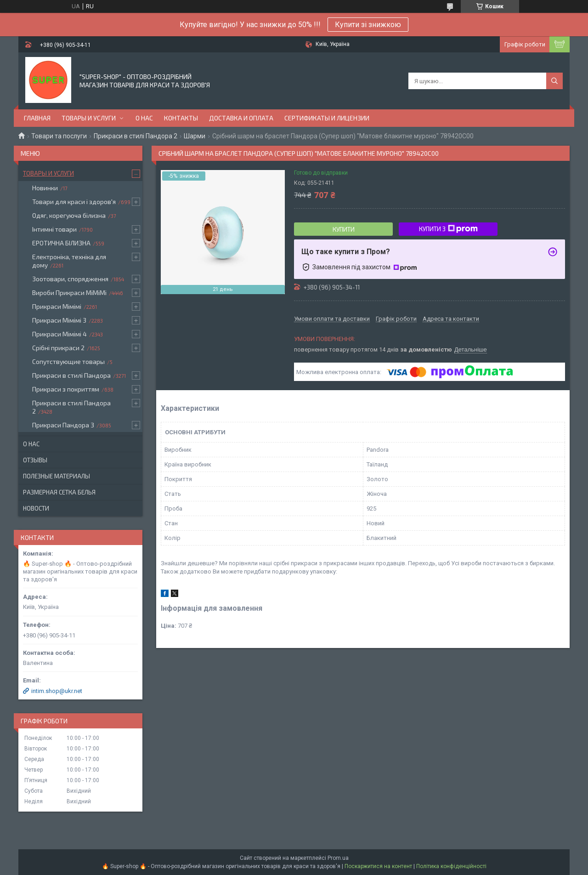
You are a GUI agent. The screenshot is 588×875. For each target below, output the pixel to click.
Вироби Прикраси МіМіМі (69, 293)
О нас (144, 118)
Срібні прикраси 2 (58, 348)
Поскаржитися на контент (378, 866)
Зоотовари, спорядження (70, 279)
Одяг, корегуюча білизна (69, 215)
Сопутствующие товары (68, 361)
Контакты (181, 118)
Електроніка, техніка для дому (69, 261)
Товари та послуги (59, 136)
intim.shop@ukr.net (57, 691)
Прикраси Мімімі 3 (59, 320)
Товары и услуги (89, 118)
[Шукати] (554, 81)
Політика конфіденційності (451, 866)
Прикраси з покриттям (66, 389)
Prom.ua (338, 858)
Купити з (448, 229)
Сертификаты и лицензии (327, 118)
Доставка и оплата (241, 118)
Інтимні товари (54, 229)
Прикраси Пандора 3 (63, 425)
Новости (36, 508)
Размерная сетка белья (59, 492)
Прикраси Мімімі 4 (59, 334)
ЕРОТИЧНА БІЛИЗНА (61, 243)
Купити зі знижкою (368, 25)
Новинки (45, 188)
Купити (344, 229)
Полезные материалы (57, 476)
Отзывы (35, 460)
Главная (37, 118)
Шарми (195, 136)
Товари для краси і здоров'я (74, 202)
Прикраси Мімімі (57, 306)
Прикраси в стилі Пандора (71, 375)
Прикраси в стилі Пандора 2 (136, 136)
